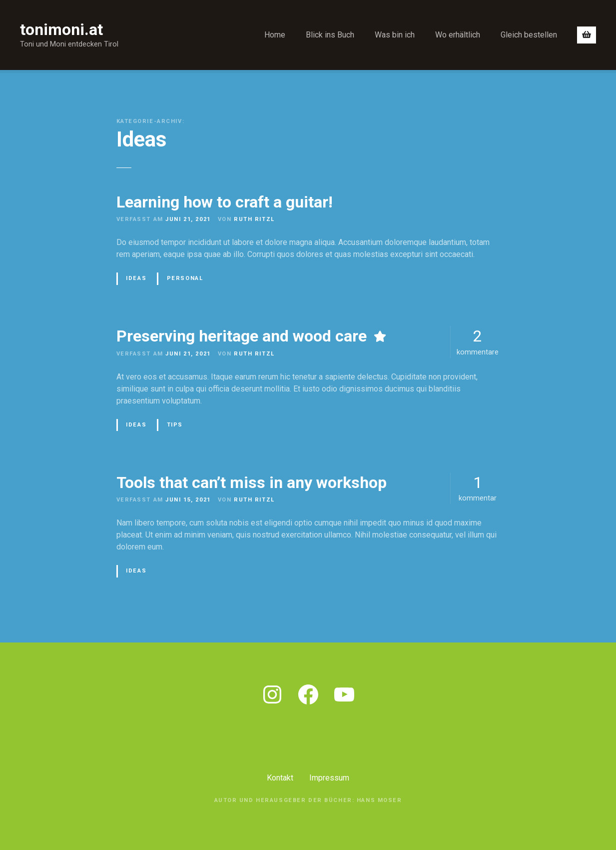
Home (275, 35)
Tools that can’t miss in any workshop (252, 482)
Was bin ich (395, 35)
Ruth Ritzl (254, 219)
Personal (185, 278)
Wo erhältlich (458, 35)
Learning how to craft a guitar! (225, 202)
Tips (175, 425)
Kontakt (280, 778)
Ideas (136, 278)
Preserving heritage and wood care (242, 336)
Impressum (329, 778)
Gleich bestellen (529, 35)
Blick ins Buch (330, 35)
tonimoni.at (61, 29)
